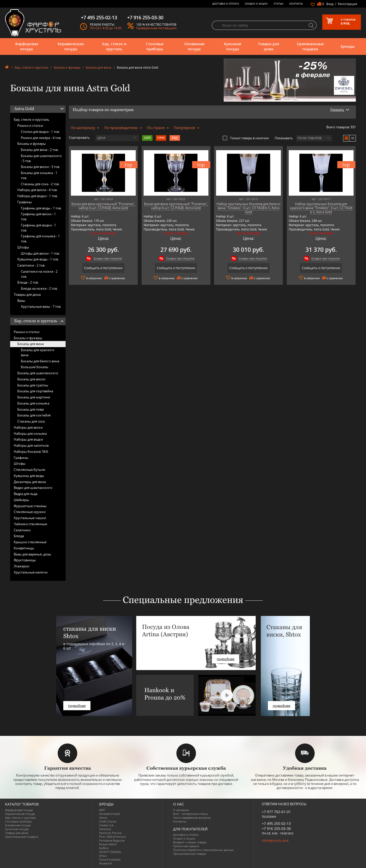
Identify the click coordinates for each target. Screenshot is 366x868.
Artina (103, 818)
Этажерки (21, 566)
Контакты (296, 4)
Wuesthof (105, 863)
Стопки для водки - (40, 132)
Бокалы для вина (99, 67)
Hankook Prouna (110, 833)
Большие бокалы (35, 367)
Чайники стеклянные (30, 524)
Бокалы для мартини (34, 397)
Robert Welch (108, 844)
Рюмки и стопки (30, 126)
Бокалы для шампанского (38, 373)
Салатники (22, 530)
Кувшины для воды (29, 476)
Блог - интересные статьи (190, 814)
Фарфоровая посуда (27, 46)
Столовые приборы (155, 46)
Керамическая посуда (71, 46)
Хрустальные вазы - (41, 306)
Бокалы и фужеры (67, 67)
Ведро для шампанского (33, 488)
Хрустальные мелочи (31, 572)
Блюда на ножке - (39, 288)
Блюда (19, 536)
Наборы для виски (28, 427)
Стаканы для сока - (40, 184)
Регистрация (347, 4)
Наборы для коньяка (30, 433)
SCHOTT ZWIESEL (110, 852)
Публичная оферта (186, 846)
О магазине (181, 810)
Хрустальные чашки (30, 518)
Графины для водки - (38, 228)
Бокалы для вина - (40, 150)
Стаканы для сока (31, 421)
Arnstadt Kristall (110, 814)
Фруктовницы (25, 560)
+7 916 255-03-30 (276, 828)
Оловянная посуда (194, 46)
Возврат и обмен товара (190, 842)
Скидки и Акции (256, 4)
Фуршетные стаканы (30, 506)
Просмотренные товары (190, 854)
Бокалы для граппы (33, 385)
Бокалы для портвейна (35, 391)
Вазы (21, 301)
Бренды (348, 46)
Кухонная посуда (233, 46)
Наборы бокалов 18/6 (31, 452)
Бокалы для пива (30, 409)
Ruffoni (104, 848)
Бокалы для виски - (40, 167)
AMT (102, 810)
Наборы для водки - (37, 196)
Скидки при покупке (108, 258)
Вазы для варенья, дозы (32, 554)
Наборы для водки (28, 439)
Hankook (105, 829)
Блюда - (28, 282)
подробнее (77, 706)
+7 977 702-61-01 (276, 812)
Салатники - (31, 265)
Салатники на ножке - (39, 274)
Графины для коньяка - (40, 239)
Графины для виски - (38, 216)
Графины (25, 202)
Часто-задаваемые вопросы (192, 818)
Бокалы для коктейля (34, 415)
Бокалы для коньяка (33, 403)
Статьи (279, 4)
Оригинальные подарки (310, 46)
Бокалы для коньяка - (39, 175)
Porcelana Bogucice (112, 840)
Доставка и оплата (226, 4)
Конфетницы (24, 548)
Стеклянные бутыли (29, 470)
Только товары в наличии (246, 138)
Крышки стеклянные (30, 542)
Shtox (103, 856)
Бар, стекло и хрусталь (114, 46)
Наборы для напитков (31, 445)
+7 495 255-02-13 (276, 823)
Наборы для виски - (37, 190)
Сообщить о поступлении (103, 268)
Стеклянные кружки (30, 512)
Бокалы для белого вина (40, 361)
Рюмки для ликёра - (41, 138)
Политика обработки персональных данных (203, 850)
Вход (330, 4)
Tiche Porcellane (110, 859)
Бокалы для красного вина (38, 352)
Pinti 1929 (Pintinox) (112, 837)
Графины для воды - (41, 208)
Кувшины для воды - (38, 259)
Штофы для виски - (40, 253)
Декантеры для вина (30, 482)
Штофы (23, 247)
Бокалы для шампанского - (41, 158)
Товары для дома (269, 46)
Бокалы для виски (31, 379)
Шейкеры (21, 500)
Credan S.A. (107, 825)
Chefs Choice (108, 821)
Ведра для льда (26, 494)
